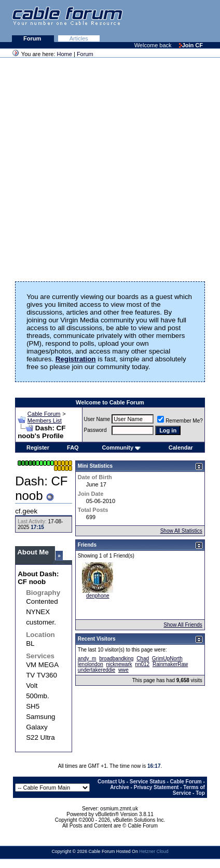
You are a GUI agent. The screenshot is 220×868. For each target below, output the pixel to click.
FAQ (73, 447)
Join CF (191, 45)
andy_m (87, 659)
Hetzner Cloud (154, 851)
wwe (123, 670)
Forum (33, 38)
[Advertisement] (107, 166)
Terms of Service (189, 790)
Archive (120, 787)
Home (65, 54)
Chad (143, 659)
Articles (79, 38)
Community (122, 447)
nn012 (142, 664)
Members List (45, 421)
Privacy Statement (156, 787)
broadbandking (116, 659)
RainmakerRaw (170, 664)
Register (38, 447)
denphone (98, 596)
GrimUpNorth (167, 659)
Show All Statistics (181, 531)
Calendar (181, 447)
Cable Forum (44, 414)
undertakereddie (97, 670)
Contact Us (111, 782)
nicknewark (119, 664)
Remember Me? (180, 421)
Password (95, 430)
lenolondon (91, 664)
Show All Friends (183, 625)
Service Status (148, 782)
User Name (97, 419)
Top (200, 793)
